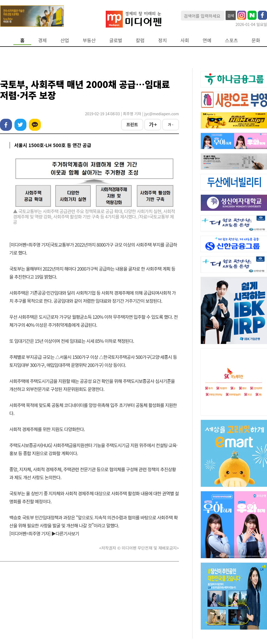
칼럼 (140, 40)
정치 (162, 40)
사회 (185, 40)
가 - (171, 124)
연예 (207, 40)
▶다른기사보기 (65, 533)
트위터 (20, 125)
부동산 (89, 40)
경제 (42, 40)
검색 (231, 16)
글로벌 (116, 40)
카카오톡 (35, 125)
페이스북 (6, 125)
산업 (65, 40)
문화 (256, 40)
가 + (153, 124)
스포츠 (232, 40)
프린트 (132, 124)
